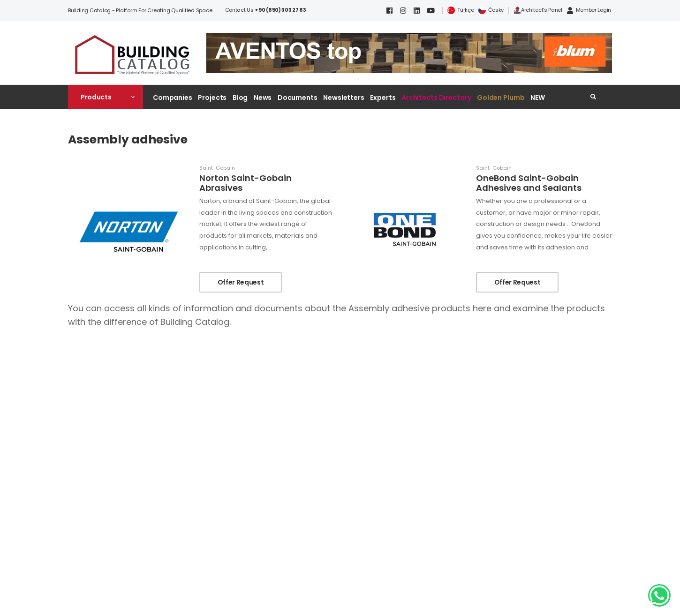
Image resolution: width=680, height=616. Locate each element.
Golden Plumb (501, 98)
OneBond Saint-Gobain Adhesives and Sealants (529, 183)
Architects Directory (436, 98)
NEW (538, 98)
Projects (212, 98)
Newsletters (344, 98)
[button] (106, 97)
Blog (240, 98)
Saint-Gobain (217, 168)
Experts (383, 98)
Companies (173, 98)
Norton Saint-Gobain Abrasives (246, 183)
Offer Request (241, 282)
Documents (298, 98)
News (263, 98)
